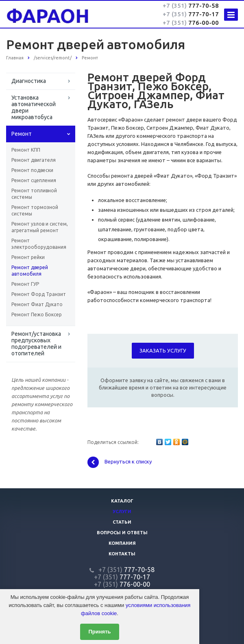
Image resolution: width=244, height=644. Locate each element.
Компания (122, 543)
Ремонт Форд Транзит (39, 294)
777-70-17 (191, 14)
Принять (99, 632)
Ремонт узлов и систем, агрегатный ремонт (40, 227)
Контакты (122, 554)
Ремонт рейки (28, 257)
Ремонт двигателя (34, 160)
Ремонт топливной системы (34, 194)
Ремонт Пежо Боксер (37, 314)
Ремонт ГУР (25, 284)
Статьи (122, 522)
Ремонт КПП (26, 150)
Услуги (122, 511)
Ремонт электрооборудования (39, 244)
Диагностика (29, 81)
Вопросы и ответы (122, 533)
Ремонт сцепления (34, 180)
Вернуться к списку (120, 462)
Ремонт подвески (32, 170)
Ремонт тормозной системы (35, 210)
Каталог (122, 501)
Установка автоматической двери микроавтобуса (34, 107)
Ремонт (22, 134)
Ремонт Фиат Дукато (37, 304)
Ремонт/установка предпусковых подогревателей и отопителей (36, 344)
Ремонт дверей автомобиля (30, 271)
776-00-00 (191, 23)
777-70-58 (191, 5)
